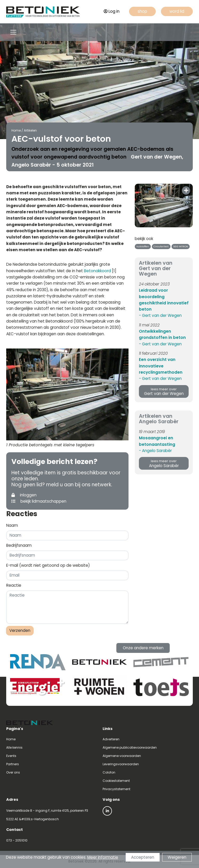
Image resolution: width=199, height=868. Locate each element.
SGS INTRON (181, 246)
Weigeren (177, 857)
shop (142, 11)
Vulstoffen (143, 246)
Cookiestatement (116, 781)
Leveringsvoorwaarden (121, 764)
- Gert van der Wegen (160, 315)
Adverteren (111, 739)
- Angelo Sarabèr (155, 451)
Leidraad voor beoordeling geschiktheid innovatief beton (164, 300)
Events (11, 756)
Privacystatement (116, 789)
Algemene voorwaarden (122, 756)
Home (15, 130)
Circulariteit (161, 246)
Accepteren (143, 857)
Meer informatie (103, 857)
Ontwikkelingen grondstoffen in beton (162, 334)
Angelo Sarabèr (164, 464)
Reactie (14, 585)
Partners (13, 764)
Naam (12, 525)
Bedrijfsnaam (19, 545)
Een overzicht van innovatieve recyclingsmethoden (161, 366)
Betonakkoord (97, 271)
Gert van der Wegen (164, 392)
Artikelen (30, 130)
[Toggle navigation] (13, 32)
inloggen (24, 495)
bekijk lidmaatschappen (39, 501)
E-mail (48, 565)
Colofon (109, 772)
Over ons (13, 772)
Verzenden (20, 630)
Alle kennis (14, 747)
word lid (177, 11)
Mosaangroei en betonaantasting (157, 441)
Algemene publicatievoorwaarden (130, 747)
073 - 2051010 (17, 840)
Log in (112, 11)
